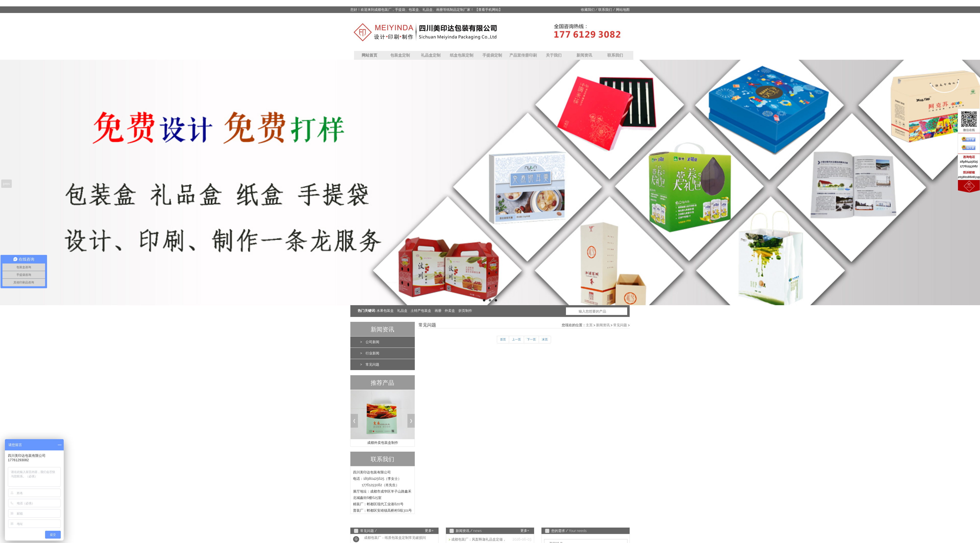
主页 (589, 325)
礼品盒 (402, 311)
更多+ (429, 531)
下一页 (531, 339)
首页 (503, 339)
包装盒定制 (400, 55)
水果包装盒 (385, 311)
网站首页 (369, 55)
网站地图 (623, 10)
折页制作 (465, 311)
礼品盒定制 (431, 55)
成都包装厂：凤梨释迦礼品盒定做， (479, 539)
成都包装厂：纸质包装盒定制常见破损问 (395, 539)
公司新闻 (372, 342)
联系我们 (605, 10)
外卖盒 (450, 311)
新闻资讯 (584, 55)
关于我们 (554, 55)
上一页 (516, 339)
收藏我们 (588, 10)
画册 (438, 311)
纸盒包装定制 (462, 55)
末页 (545, 339)
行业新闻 (372, 353)
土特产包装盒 (421, 311)
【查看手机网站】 (489, 10)
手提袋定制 (492, 55)
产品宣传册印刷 (523, 55)
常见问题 (372, 365)
